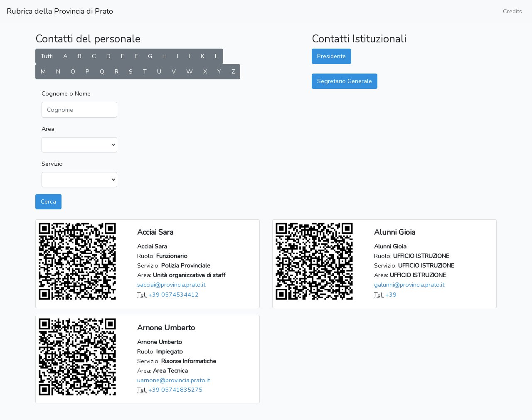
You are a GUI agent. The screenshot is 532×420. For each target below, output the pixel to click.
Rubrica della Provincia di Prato (60, 11)
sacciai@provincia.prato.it (171, 285)
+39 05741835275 (175, 390)
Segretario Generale (345, 81)
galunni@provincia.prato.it (409, 285)
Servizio (52, 164)
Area (48, 129)
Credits (512, 11)
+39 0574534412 (174, 295)
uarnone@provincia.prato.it (174, 380)
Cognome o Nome (66, 93)
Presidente (331, 56)
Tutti (47, 56)
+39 (391, 295)
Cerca (48, 201)
